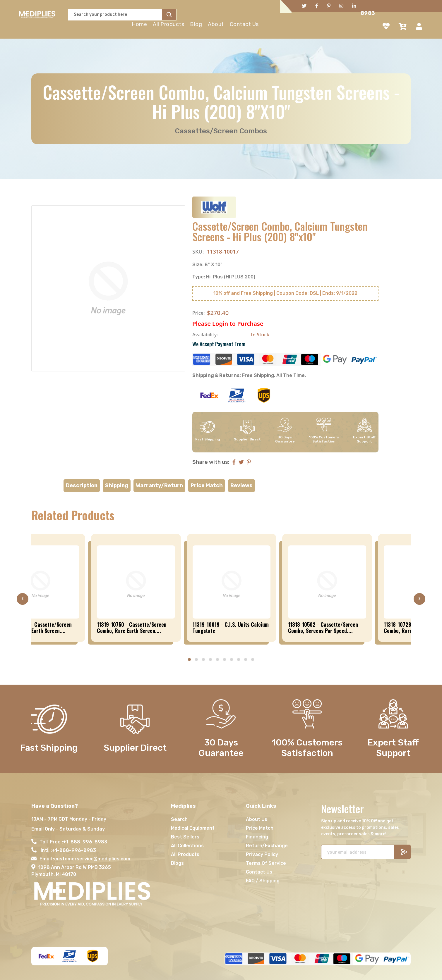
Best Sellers (185, 837)
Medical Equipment (193, 828)
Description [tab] (82, 485)
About (216, 24)
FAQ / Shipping (263, 881)
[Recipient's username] (358, 852)
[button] (189, 659)
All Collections (187, 846)
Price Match (260, 828)
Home (139, 24)
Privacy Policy (262, 854)
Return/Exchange (267, 846)
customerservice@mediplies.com (92, 859)
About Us (257, 819)
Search (179, 819)
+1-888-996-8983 (85, 842)
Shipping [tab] (117, 485)
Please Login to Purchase (228, 324)
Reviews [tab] (241, 485)
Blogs (177, 863)
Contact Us (244, 24)
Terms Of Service (266, 863)
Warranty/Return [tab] (159, 485)
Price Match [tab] (207, 485)
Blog (196, 24)
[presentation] (23, 599)
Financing (257, 837)
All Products (168, 24)
